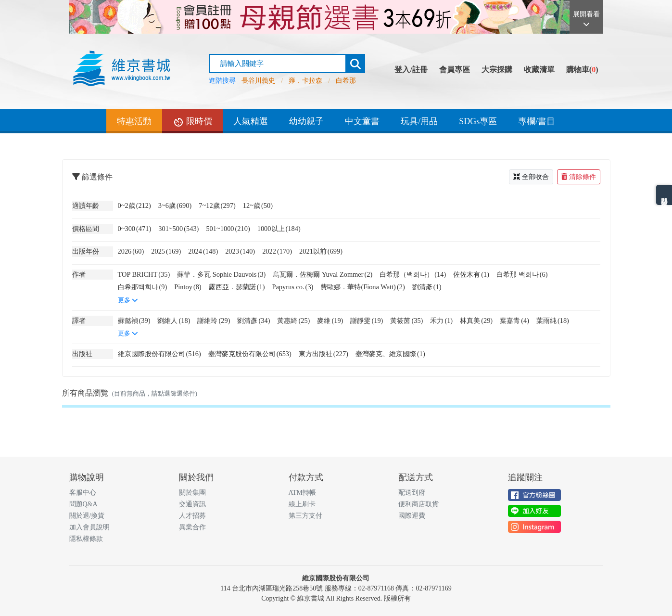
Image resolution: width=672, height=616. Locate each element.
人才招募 (192, 516)
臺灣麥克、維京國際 (390, 354)
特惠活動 (134, 121)
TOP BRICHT (144, 274)
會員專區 (455, 70)
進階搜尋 (222, 81)
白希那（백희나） (413, 274)
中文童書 (362, 121)
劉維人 (174, 321)
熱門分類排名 (664, 195)
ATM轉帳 (303, 493)
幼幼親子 (306, 121)
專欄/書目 (537, 121)
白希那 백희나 (522, 274)
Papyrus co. (292, 287)
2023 (240, 251)
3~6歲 (175, 205)
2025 (166, 251)
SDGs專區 (478, 121)
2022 (277, 251)
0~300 (135, 229)
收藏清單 (539, 70)
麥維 (330, 321)
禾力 (441, 321)
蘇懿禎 (134, 321)
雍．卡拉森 (305, 81)
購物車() (582, 70)
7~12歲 (217, 205)
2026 (131, 251)
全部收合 (531, 177)
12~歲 (258, 205)
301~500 (178, 229)
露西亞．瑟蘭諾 (237, 287)
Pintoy (188, 287)
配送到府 (412, 493)
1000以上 (279, 229)
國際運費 (412, 516)
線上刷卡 (302, 504)
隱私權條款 (86, 539)
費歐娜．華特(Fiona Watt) (362, 287)
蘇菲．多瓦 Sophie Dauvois (221, 274)
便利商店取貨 (418, 504)
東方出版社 (323, 354)
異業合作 (192, 527)
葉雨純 (553, 321)
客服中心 (83, 493)
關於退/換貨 (87, 516)
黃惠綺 (293, 321)
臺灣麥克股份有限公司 (250, 354)
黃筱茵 (406, 321)
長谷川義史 (258, 81)
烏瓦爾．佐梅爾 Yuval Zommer (323, 274)
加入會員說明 (89, 527)
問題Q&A (83, 504)
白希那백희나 (143, 287)
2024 (203, 251)
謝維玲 (214, 321)
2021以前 (321, 251)
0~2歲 (134, 205)
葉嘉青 (514, 321)
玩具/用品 (419, 121)
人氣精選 (251, 121)
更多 (128, 300)
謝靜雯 (367, 321)
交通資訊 (192, 504)
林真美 (476, 321)
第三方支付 (305, 516)
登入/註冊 (411, 70)
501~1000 (228, 229)
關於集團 (192, 493)
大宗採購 (497, 70)
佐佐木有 (471, 274)
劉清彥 (427, 287)
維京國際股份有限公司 (159, 354)
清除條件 (579, 177)
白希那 (346, 81)
